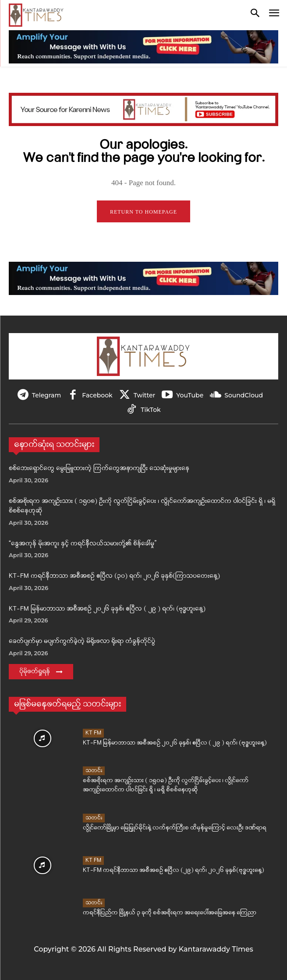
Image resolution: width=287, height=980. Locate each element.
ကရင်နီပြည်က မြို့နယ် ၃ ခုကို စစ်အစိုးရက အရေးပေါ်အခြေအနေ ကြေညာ (170, 913)
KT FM (93, 733)
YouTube (190, 395)
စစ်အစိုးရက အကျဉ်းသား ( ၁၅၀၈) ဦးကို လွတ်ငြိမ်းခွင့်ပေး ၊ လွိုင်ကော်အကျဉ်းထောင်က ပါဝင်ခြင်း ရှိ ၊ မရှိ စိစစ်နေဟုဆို (166, 785)
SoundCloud (244, 395)
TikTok (151, 410)
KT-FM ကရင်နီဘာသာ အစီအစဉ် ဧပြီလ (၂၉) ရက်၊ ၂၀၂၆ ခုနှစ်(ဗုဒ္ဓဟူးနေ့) (174, 870)
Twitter (145, 395)
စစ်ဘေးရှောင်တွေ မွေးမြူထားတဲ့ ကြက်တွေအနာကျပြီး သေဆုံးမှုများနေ (99, 469)
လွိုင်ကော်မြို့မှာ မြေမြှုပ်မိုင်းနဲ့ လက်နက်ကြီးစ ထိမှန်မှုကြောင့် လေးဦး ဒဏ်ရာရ (175, 828)
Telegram (46, 395)
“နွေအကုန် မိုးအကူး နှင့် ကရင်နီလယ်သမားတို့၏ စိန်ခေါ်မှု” (83, 544)
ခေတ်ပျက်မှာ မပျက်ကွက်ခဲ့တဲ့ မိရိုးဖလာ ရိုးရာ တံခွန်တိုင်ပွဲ (82, 641)
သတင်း (94, 771)
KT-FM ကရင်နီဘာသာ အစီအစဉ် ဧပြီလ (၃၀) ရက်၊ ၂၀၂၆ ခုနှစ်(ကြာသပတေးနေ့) (114, 576)
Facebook (97, 395)
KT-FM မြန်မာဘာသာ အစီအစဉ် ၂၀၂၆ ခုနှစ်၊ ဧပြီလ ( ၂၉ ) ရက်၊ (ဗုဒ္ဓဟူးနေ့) (107, 609)
